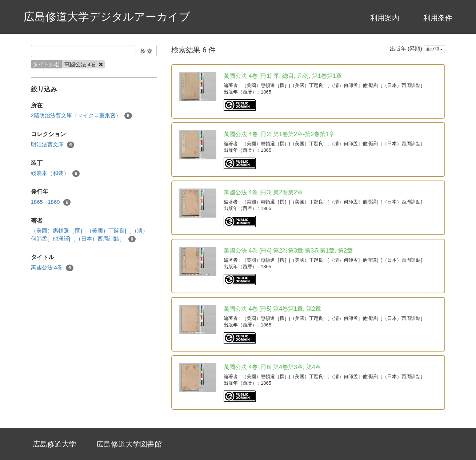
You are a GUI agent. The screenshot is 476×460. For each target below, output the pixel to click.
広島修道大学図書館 (129, 444)
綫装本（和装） (55, 173)
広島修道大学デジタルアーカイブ (107, 17)
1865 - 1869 (51, 202)
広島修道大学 (55, 444)
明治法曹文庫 (53, 145)
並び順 (434, 49)
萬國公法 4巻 (52, 268)
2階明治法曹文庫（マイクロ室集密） (81, 116)
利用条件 (438, 18)
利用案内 (385, 18)
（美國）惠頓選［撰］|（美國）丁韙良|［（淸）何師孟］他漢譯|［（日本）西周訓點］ (90, 235)
